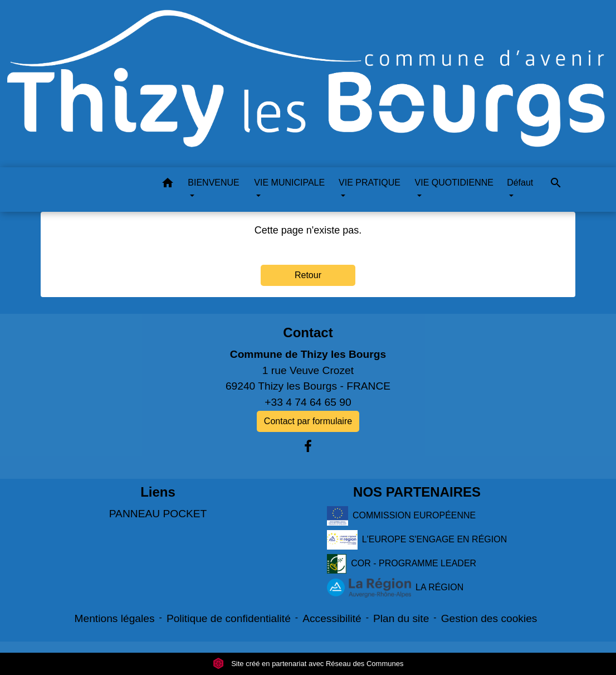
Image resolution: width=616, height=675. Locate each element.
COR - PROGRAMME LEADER (402, 564)
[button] (168, 185)
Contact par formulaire (308, 421)
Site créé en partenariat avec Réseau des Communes (308, 664)
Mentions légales (115, 618)
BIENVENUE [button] (213, 183)
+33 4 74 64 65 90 (308, 402)
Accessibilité (332, 618)
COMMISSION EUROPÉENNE (401, 516)
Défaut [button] (520, 183)
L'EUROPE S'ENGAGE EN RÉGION (417, 540)
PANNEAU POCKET (158, 514)
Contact (308, 332)
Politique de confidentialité (229, 618)
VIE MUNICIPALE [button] (289, 183)
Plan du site (401, 618)
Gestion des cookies (489, 618)
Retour (308, 275)
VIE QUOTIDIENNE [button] (454, 183)
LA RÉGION (395, 588)
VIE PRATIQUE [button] (370, 183)
